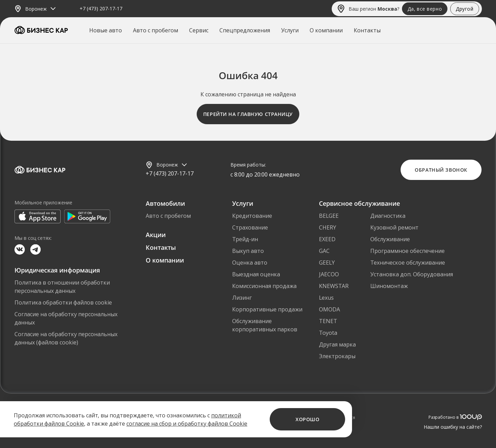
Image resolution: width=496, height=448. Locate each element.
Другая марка (337, 344)
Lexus (326, 298)
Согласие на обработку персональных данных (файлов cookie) (66, 338)
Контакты (367, 30)
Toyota (328, 333)
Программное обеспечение (407, 251)
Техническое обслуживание (408, 263)
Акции (156, 235)
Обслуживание (390, 239)
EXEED (327, 239)
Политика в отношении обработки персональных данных (62, 287)
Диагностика (388, 216)
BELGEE (329, 216)
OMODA (329, 309)
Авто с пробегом (156, 30)
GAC (324, 251)
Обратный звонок (441, 170)
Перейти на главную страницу (248, 114)
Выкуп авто (248, 251)
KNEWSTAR (334, 286)
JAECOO (329, 274)
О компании (326, 30)
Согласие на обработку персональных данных (66, 318)
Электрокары (337, 356)
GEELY (327, 263)
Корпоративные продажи (267, 309)
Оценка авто (250, 263)
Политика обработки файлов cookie (63, 302)
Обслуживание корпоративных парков (265, 325)
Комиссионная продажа (264, 286)
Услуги (290, 30)
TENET (328, 321)
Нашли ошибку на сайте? (453, 427)
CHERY (328, 227)
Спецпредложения (245, 30)
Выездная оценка (256, 274)
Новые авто (106, 30)
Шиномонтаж (389, 286)
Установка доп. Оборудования (412, 274)
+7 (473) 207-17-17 (101, 9)
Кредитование (252, 216)
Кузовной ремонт (394, 227)
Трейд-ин (245, 239)
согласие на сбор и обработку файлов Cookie (187, 424)
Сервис (199, 30)
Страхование (250, 227)
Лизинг (242, 298)
